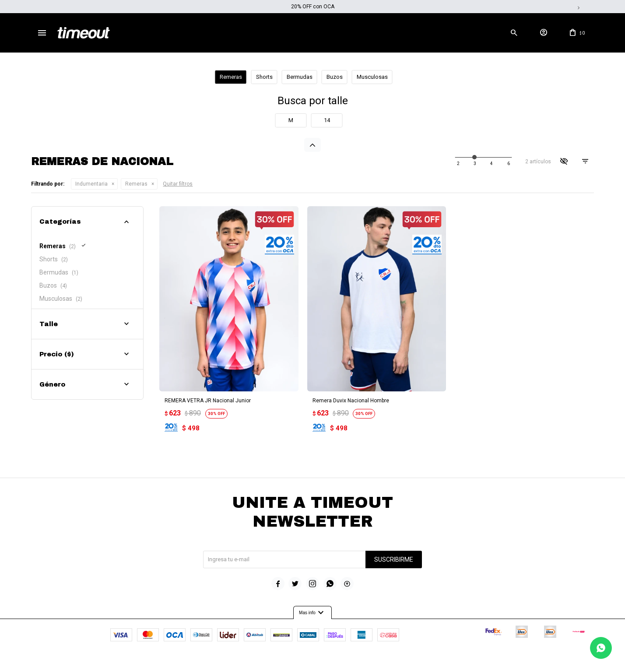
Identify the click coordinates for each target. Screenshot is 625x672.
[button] (514, 33)
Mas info (312, 612)
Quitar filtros (178, 184)
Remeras (136, 184)
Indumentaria (91, 184)
